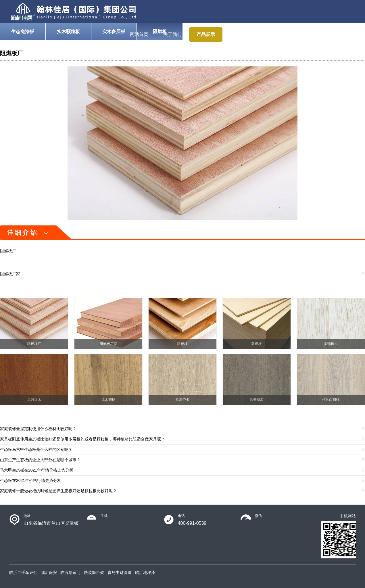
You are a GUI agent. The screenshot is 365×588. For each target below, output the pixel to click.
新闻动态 (306, 34)
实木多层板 (114, 31)
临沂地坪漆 (145, 572)
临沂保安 (49, 572)
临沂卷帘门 (70, 572)
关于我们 (172, 34)
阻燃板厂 (11, 53)
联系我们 (339, 34)
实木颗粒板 (68, 31)
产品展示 (206, 34)
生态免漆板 (23, 31)
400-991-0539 (192, 523)
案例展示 (272, 34)
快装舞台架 (94, 572)
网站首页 (139, 34)
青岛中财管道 (120, 572)
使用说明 (239, 34)
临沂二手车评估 (23, 572)
